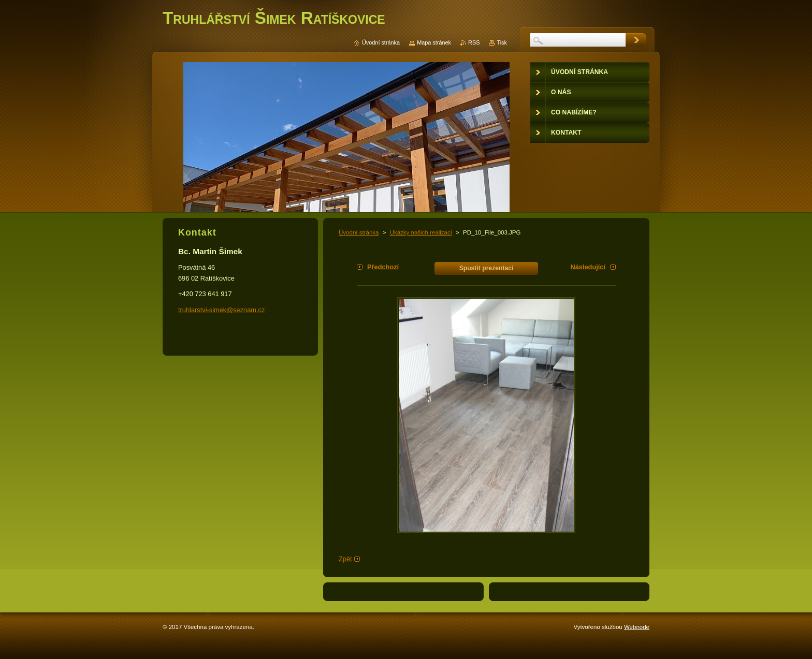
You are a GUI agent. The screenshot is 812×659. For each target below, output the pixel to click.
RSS (474, 42)
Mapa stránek (434, 42)
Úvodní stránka (359, 232)
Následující (588, 267)
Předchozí (383, 267)
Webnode (637, 627)
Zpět (345, 559)
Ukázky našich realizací (421, 232)
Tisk (502, 42)
